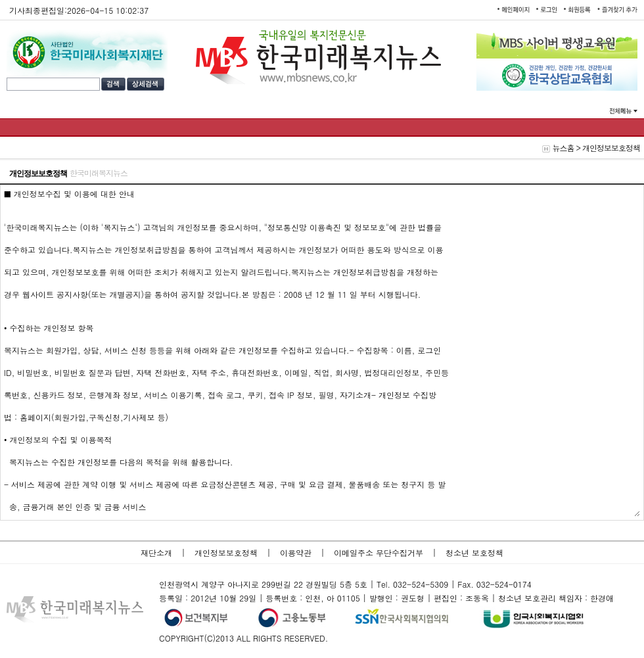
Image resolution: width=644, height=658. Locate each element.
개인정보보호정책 (227, 552)
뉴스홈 (563, 148)
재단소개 (158, 552)
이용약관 (297, 552)
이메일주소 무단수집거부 (380, 552)
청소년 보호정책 (474, 552)
